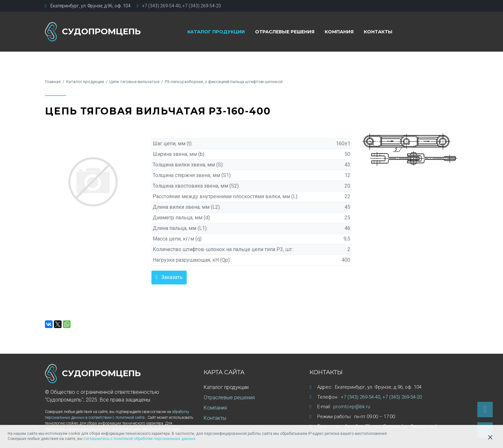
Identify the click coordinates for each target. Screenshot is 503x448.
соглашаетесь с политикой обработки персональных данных (139, 439)
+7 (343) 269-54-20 (202, 6)
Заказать (172, 277)
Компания (339, 32)
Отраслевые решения (285, 32)
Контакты (378, 32)
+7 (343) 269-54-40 (161, 6)
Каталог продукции (216, 32)
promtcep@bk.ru (352, 407)
